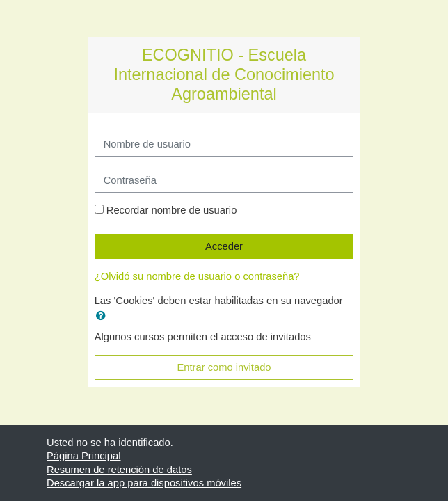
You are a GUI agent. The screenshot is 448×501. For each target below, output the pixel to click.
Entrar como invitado (224, 367)
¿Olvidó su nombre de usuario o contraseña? (197, 276)
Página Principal (83, 456)
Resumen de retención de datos (119, 470)
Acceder (224, 246)
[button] (104, 316)
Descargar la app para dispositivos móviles (144, 483)
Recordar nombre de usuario (172, 210)
